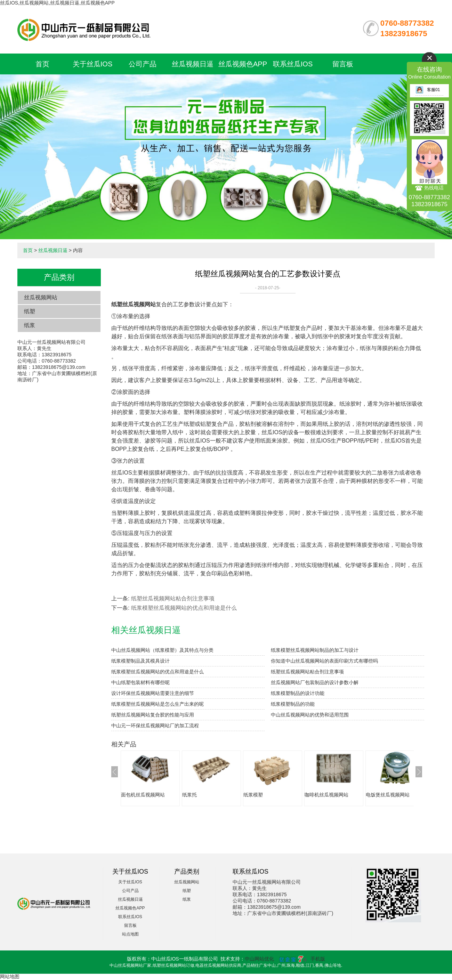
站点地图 (130, 934)
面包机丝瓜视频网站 (143, 795)
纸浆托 (189, 795)
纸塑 (30, 311)
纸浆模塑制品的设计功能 (298, 693)
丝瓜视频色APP (243, 64)
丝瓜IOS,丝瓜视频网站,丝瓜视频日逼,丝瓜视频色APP (57, 3)
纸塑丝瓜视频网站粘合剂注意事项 (173, 598)
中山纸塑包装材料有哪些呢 (140, 682)
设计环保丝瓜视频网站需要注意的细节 (153, 693)
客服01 (428, 90)
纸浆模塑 (253, 795)
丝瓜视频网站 (41, 297)
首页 (42, 64)
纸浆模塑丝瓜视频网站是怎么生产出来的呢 (158, 704)
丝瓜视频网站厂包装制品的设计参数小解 (315, 682)
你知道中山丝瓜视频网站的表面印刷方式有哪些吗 (324, 661)
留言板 (343, 64)
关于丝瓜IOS (92, 64)
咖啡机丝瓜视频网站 (326, 795)
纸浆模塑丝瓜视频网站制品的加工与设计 (315, 650)
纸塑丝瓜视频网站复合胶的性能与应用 (153, 715)
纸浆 (30, 325)
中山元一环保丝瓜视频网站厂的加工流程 (155, 726)
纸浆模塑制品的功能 (293, 704)
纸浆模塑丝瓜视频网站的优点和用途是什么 (184, 608)
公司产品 (143, 64)
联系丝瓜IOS (293, 64)
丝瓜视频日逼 (193, 64)
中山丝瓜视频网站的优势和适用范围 (310, 715)
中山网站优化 (259, 959)
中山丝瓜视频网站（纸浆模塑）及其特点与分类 (162, 650)
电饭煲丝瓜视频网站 (388, 795)
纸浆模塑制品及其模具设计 (140, 661)
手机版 (318, 959)
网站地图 (10, 977)
